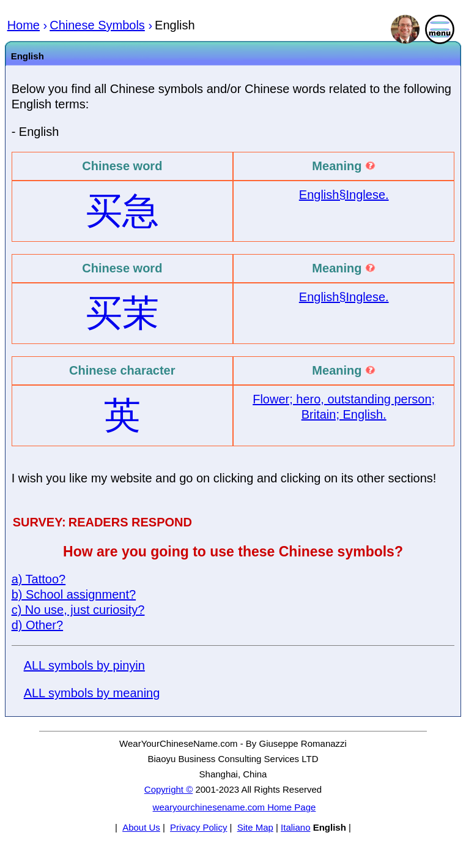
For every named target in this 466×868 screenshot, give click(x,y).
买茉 (122, 313)
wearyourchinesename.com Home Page (235, 807)
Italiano (295, 827)
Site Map (255, 827)
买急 (122, 211)
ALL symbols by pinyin (84, 665)
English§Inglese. (344, 195)
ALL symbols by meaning (92, 693)
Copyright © (168, 789)
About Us (141, 827)
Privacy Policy (198, 827)
